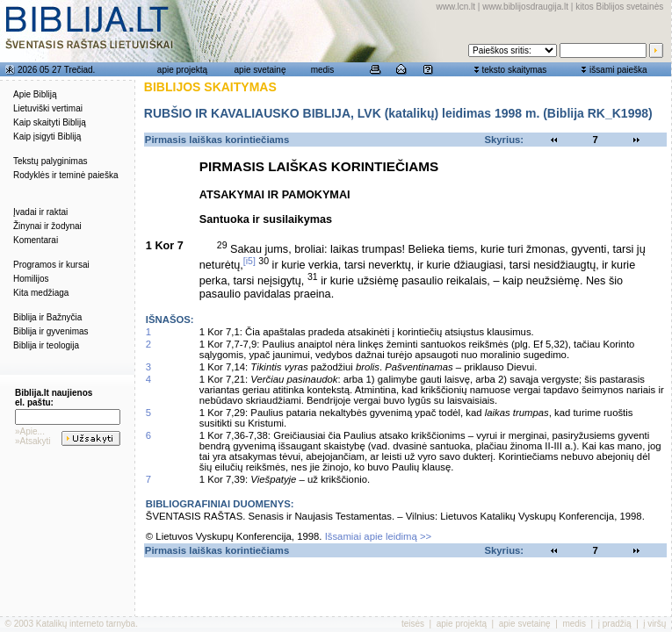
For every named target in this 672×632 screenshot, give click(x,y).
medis (323, 70)
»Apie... (30, 431)
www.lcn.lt (456, 7)
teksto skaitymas (514, 70)
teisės (413, 624)
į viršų (654, 624)
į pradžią (615, 624)
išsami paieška (618, 70)
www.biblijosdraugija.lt (525, 7)
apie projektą (182, 70)
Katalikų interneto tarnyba (86, 624)
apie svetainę (260, 70)
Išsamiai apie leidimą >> (379, 536)
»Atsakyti (33, 441)
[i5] (249, 261)
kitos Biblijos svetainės (619, 7)
